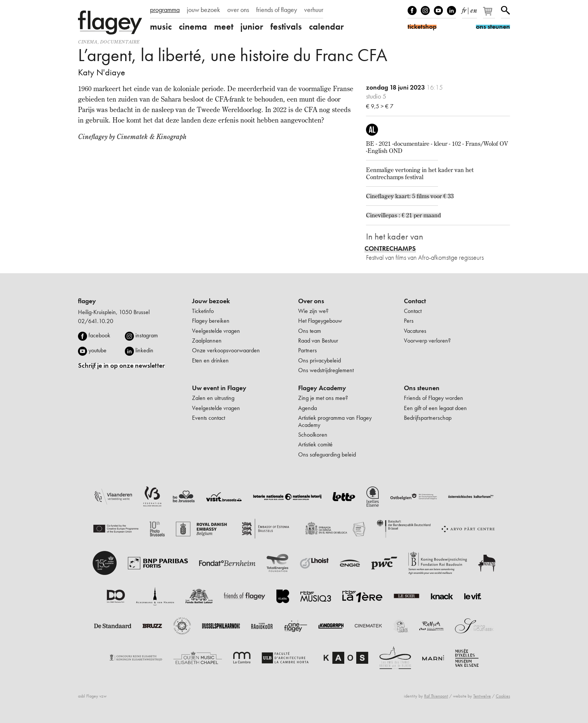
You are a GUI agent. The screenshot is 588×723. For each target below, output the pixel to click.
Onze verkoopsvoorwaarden (226, 350)
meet (224, 27)
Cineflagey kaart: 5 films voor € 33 (410, 196)
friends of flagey (277, 10)
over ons (238, 10)
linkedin (144, 350)
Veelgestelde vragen (216, 331)
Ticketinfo (203, 311)
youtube (97, 350)
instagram (147, 335)
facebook (99, 335)
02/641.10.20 (96, 321)
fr (464, 9)
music (161, 27)
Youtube (438, 10)
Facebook (412, 10)
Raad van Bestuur (318, 341)
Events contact (208, 418)
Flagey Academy (322, 388)
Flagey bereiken (211, 321)
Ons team (310, 331)
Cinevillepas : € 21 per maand (403, 215)
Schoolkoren (313, 435)
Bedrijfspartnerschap (428, 418)
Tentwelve (482, 696)
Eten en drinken (210, 360)
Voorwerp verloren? (427, 341)
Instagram (425, 10)
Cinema (88, 42)
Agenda (307, 408)
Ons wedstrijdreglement (326, 370)
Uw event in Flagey (219, 388)
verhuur (314, 10)
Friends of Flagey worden (433, 398)
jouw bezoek (203, 10)
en (474, 9)
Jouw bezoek (211, 301)
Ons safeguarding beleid (327, 454)
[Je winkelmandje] (490, 14)
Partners (307, 350)
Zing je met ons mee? (323, 398)
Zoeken (505, 10)
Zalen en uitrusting (213, 398)
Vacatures (415, 331)
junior (252, 27)
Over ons (311, 301)
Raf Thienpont (436, 696)
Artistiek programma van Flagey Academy (335, 421)
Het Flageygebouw (320, 321)
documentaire (120, 42)
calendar (326, 27)
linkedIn (451, 10)
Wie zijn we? (313, 311)
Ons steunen (422, 388)
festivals (286, 27)
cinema (193, 27)
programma (165, 10)
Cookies (503, 696)
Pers (409, 321)
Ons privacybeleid (319, 360)
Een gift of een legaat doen (435, 408)
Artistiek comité (315, 444)
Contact (415, 301)
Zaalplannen (207, 341)
